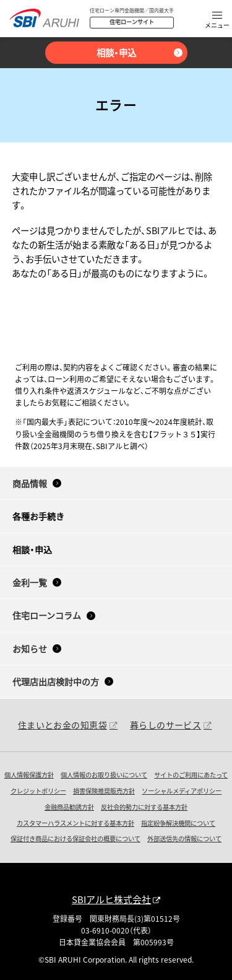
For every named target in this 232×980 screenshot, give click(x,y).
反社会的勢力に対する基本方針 (144, 807)
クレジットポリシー (38, 791)
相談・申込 (116, 52)
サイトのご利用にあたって (191, 775)
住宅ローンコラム (47, 615)
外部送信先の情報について (184, 838)
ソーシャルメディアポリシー (182, 791)
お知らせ (30, 649)
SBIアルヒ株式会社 (111, 899)
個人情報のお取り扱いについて (104, 775)
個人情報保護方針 (29, 775)
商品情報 (30, 483)
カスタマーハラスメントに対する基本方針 (75, 823)
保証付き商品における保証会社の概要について (75, 838)
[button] (217, 21)
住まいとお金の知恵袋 (62, 725)
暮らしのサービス (165, 725)
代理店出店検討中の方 (56, 681)
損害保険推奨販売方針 (104, 791)
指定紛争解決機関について (178, 823)
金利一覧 (30, 582)
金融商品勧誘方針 (69, 807)
